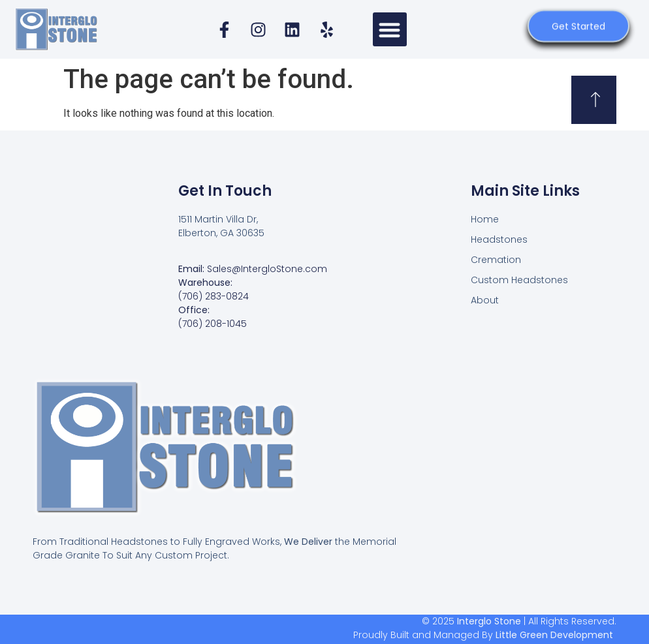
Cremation (496, 260)
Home (485, 219)
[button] (390, 30)
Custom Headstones (519, 280)
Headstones (499, 239)
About (485, 300)
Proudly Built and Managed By (483, 635)
